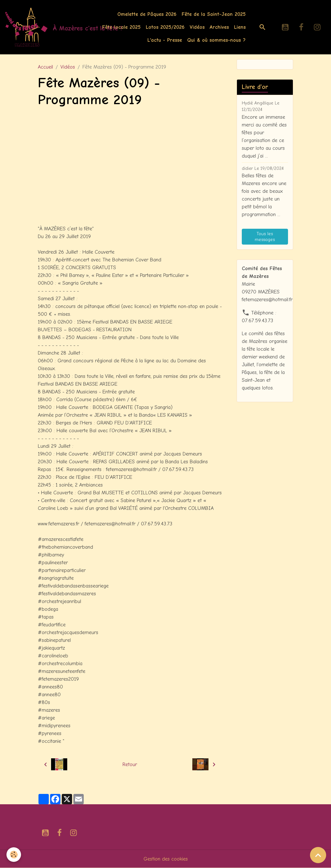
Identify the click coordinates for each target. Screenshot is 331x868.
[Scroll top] (318, 855)
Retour (130, 764)
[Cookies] (14, 855)
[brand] (44, 27)
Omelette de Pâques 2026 (147, 14)
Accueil (45, 67)
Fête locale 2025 (121, 27)
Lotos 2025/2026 (165, 27)
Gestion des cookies (166, 859)
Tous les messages (265, 237)
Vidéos (197, 27)
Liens (240, 27)
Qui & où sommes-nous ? (216, 40)
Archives (219, 27)
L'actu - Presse (165, 40)
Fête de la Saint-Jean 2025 (214, 14)
